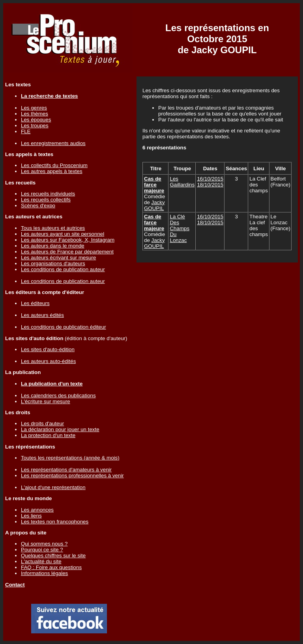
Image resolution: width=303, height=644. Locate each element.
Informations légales (44, 573)
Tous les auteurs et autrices (53, 228)
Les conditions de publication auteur (63, 269)
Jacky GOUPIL (154, 205)
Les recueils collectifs (46, 200)
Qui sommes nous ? (44, 544)
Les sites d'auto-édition (48, 349)
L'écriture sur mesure (46, 401)
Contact (15, 585)
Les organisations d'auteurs (53, 263)
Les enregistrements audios (53, 143)
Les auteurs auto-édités (48, 361)
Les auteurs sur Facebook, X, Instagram (68, 240)
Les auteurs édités (42, 315)
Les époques (36, 120)
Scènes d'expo (38, 206)
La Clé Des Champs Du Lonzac (180, 228)
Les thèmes (35, 114)
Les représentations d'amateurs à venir (66, 470)
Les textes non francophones (55, 522)
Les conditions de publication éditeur (64, 327)
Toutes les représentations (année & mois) (70, 458)
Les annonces (37, 510)
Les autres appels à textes (52, 171)
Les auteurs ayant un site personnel (63, 234)
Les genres (34, 108)
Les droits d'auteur (42, 423)
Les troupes (35, 126)
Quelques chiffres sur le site (53, 556)
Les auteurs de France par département (67, 252)
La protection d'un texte (48, 435)
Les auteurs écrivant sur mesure (58, 258)
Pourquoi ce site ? (42, 550)
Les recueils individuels (48, 194)
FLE (26, 131)
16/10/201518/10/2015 (210, 182)
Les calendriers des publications (58, 396)
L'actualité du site (41, 561)
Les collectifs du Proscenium (54, 165)
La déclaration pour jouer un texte (60, 429)
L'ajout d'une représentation (53, 487)
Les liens (31, 516)
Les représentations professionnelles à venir (72, 476)
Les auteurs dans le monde (53, 246)
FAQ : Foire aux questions (51, 567)
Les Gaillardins (182, 182)
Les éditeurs (35, 303)
